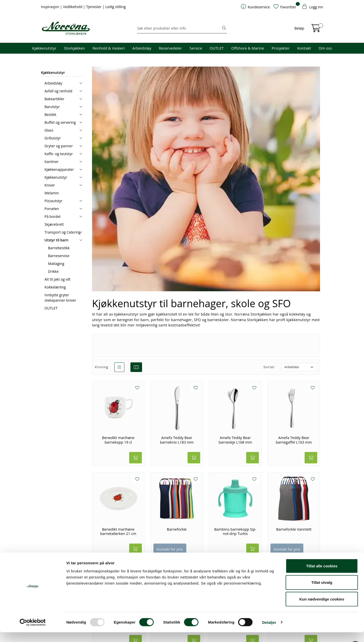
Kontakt (304, 48)
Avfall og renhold (58, 91)
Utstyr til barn (56, 240)
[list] (119, 367)
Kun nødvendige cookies (322, 609)
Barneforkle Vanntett (294, 529)
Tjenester (94, 7)
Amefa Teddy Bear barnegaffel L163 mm (294, 440)
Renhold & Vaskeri (109, 48)
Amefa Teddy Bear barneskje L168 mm (235, 440)
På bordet (53, 216)
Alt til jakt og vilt (58, 279)
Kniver (50, 185)
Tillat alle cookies (322, 576)
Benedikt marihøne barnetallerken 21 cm (118, 532)
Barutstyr (52, 107)
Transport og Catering (62, 232)
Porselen (52, 209)
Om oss (325, 48)
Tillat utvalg (322, 592)
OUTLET (217, 48)
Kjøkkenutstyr (44, 48)
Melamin (52, 193)
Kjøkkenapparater (59, 169)
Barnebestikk (59, 248)
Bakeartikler (54, 99)
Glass (49, 130)
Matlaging (56, 264)
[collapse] (81, 83)
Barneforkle (177, 529)
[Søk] (179, 28)
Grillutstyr (53, 138)
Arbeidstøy (142, 48)
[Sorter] (299, 367)
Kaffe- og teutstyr (59, 154)
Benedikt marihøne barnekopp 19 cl (118, 440)
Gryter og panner (59, 146)
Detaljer (269, 632)
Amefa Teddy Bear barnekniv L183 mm (177, 440)
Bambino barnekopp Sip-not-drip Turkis (235, 532)
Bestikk (50, 115)
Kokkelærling (55, 287)
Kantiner (52, 162)
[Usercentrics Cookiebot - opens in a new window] (33, 632)
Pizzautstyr (53, 201)
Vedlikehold (73, 7)
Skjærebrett (54, 224)
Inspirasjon (51, 7)
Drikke (53, 271)
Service (196, 48)
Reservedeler (170, 48)
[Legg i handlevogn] (135, 458)
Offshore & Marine (248, 48)
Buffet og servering (60, 122)
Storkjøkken (74, 48)
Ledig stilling (116, 7)
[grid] (136, 367)
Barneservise (59, 256)
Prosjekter (281, 48)
